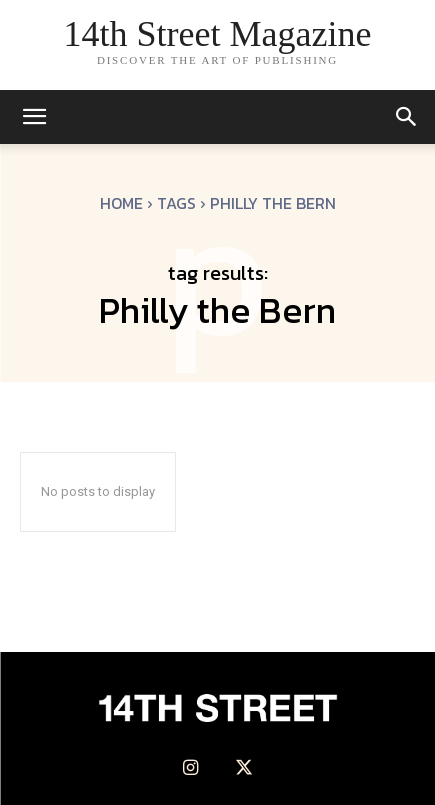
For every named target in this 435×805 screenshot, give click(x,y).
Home (121, 203)
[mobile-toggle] (34, 117)
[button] (407, 117)
